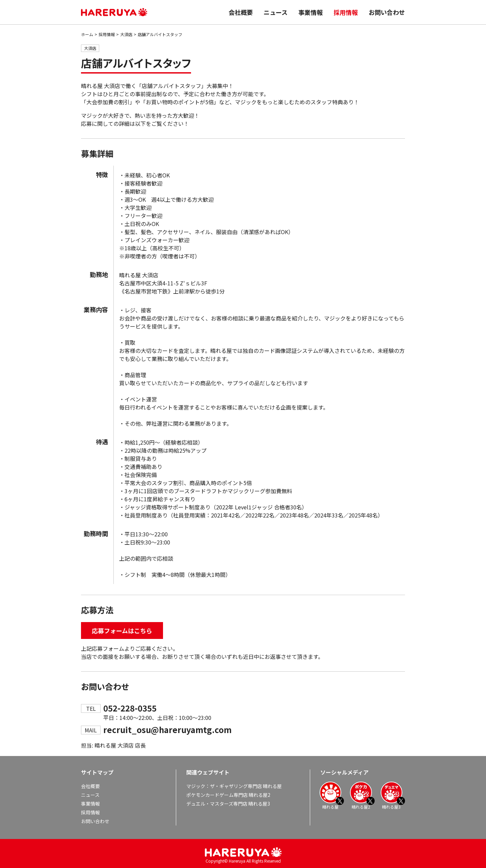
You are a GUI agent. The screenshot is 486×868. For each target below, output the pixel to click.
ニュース (276, 12)
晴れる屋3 (391, 795)
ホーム (87, 34)
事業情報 (310, 12)
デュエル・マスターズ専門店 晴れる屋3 (228, 804)
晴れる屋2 (361, 795)
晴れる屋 (330, 795)
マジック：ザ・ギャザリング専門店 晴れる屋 (234, 786)
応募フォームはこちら (122, 631)
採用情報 (346, 12)
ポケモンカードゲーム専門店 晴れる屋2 (228, 795)
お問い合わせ (387, 12)
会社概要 (241, 12)
